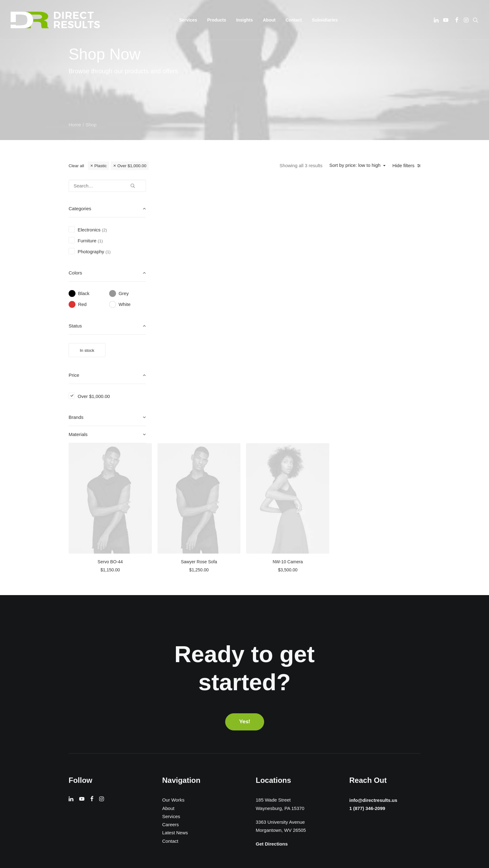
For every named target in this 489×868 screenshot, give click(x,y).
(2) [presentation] (105, 230)
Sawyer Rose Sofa (294, 294)
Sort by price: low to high (355, 165)
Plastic (100, 166)
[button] (437, 20)
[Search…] (107, 186)
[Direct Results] (56, 20)
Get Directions (272, 709)
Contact (294, 20)
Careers (170, 690)
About (269, 20)
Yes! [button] (245, 587)
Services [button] (188, 20)
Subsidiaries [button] (325, 20)
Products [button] (217, 20)
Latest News (175, 698)
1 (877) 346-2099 (366, 673)
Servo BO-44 (208, 294)
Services (171, 681)
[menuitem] (188, 20)
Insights (244, 20)
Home (75, 125)
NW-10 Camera (380, 294)
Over (132, 166)
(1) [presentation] (100, 241)
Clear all (76, 166)
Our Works (173, 665)
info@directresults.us (372, 665)
